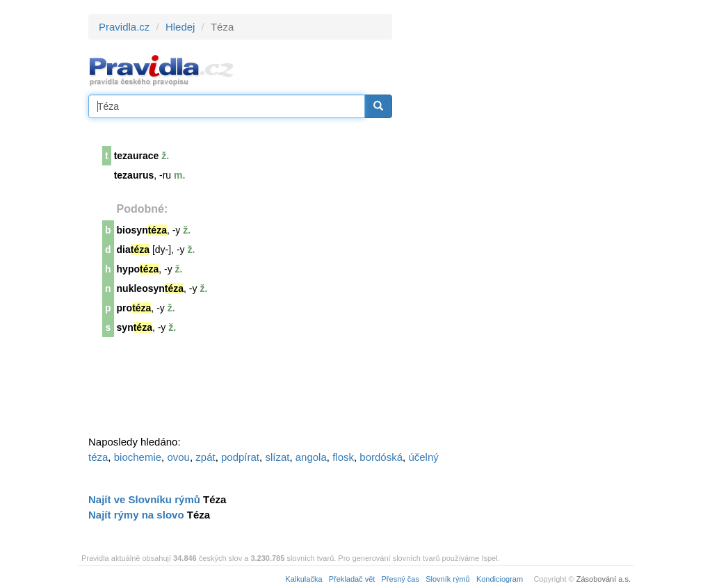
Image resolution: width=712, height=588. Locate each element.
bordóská (381, 457)
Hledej (180, 27)
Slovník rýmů (448, 579)
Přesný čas (400, 579)
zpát (205, 457)
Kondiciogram (500, 579)
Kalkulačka (304, 579)
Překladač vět (352, 579)
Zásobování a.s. (604, 579)
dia (133, 250)
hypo (138, 269)
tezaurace (137, 156)
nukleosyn (150, 288)
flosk (343, 457)
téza (98, 457)
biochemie (138, 457)
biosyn (142, 230)
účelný (423, 457)
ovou (178, 457)
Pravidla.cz (124, 27)
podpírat (240, 457)
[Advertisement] (517, 222)
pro (134, 308)
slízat (277, 457)
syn (135, 327)
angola (311, 457)
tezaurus (134, 175)
